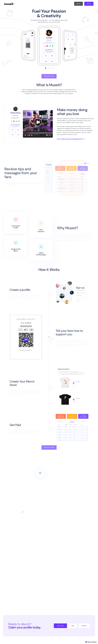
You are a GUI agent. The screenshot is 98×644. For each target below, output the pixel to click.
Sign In (78, 4)
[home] (9, 4)
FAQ (73, 626)
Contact (84, 626)
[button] (42, 68)
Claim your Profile (49, 77)
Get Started (60, 626)
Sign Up (89, 4)
